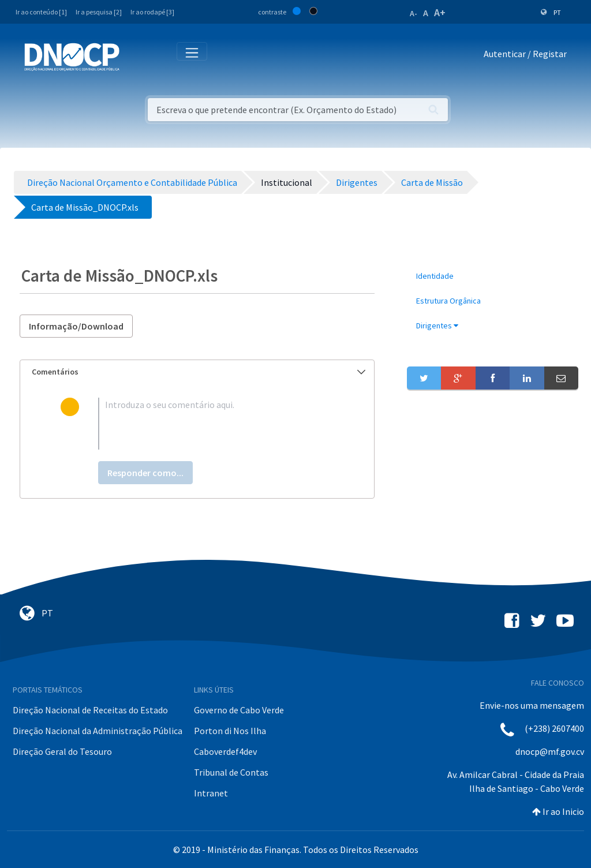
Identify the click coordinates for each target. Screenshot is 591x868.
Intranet (211, 793)
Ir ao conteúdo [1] (41, 12)
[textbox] (216, 424)
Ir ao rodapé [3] (152, 12)
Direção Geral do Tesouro (62, 751)
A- (414, 13)
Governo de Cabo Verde (239, 710)
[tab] (197, 372)
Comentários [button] (199, 372)
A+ (440, 12)
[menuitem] (493, 276)
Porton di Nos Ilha (230, 731)
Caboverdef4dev (225, 751)
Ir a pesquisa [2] (99, 12)
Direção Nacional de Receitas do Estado (90, 710)
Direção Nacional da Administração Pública (98, 731)
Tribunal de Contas (231, 772)
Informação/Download (76, 326)
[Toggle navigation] (135, 56)
